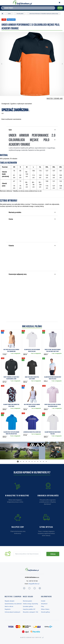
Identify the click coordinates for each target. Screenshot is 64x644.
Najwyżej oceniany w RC (31, 638)
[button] (3, 64)
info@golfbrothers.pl (34, 584)
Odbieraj (53, 554)
